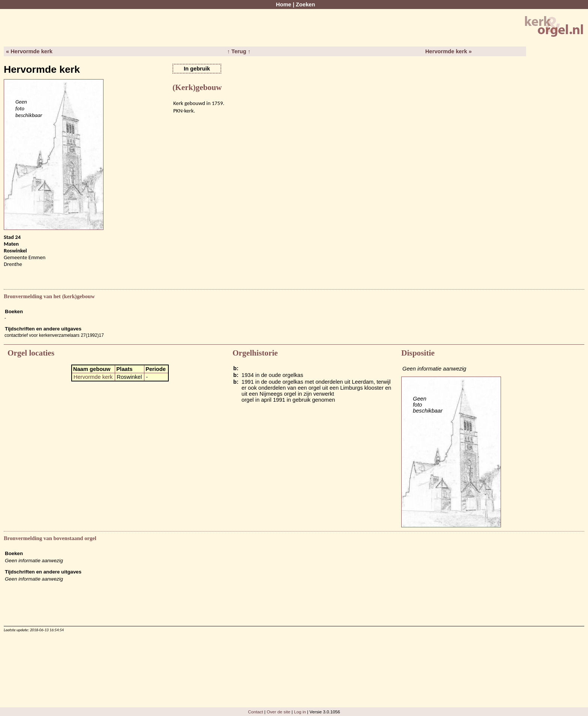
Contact (255, 712)
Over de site (278, 712)
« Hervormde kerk (29, 51)
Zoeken (305, 5)
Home (284, 5)
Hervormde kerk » (448, 51)
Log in (300, 712)
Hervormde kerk (93, 377)
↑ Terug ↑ (239, 51)
